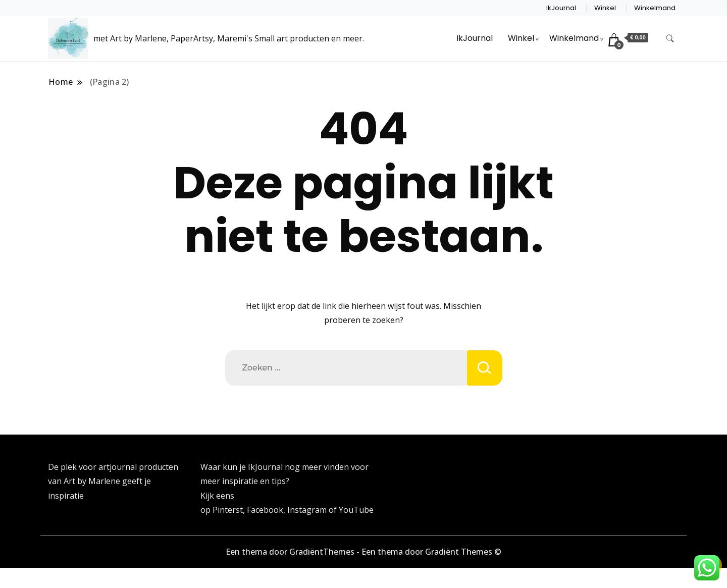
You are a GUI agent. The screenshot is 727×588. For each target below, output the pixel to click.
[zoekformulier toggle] (670, 39)
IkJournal (561, 8)
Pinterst (228, 510)
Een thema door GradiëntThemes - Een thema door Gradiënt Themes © (363, 552)
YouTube (356, 510)
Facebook (265, 510)
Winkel (605, 8)
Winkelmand (655, 8)
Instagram (308, 510)
